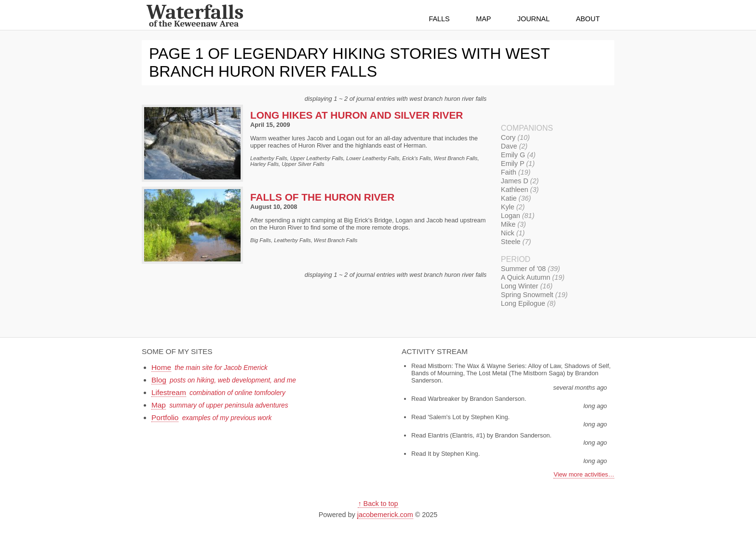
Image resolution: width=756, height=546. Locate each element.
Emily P (518, 164)
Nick (513, 233)
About (588, 19)
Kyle (513, 207)
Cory (515, 137)
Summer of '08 (531, 269)
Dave (514, 146)
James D (520, 181)
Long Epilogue (528, 303)
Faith (516, 172)
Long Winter (527, 286)
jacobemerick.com (385, 515)
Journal (533, 19)
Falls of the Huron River (322, 197)
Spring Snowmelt (534, 295)
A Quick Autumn (533, 277)
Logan (518, 216)
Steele (516, 242)
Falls (439, 19)
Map (483, 19)
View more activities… (584, 474)
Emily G (518, 155)
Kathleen (520, 190)
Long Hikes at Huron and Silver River (357, 115)
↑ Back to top (378, 504)
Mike (513, 224)
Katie (516, 198)
